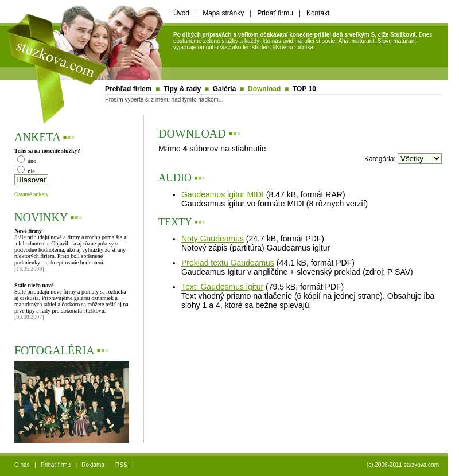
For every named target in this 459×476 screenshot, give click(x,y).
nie (26, 171)
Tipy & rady (182, 89)
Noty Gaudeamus (213, 239)
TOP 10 (304, 89)
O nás (22, 465)
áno (27, 161)
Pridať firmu (275, 13)
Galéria (225, 89)
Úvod (181, 13)
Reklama (93, 465)
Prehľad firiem (128, 89)
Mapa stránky (223, 13)
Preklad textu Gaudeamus (228, 263)
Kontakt (318, 13)
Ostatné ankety (32, 194)
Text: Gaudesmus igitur (222, 287)
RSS (121, 465)
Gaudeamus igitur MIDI (223, 194)
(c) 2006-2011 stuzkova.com (403, 465)
